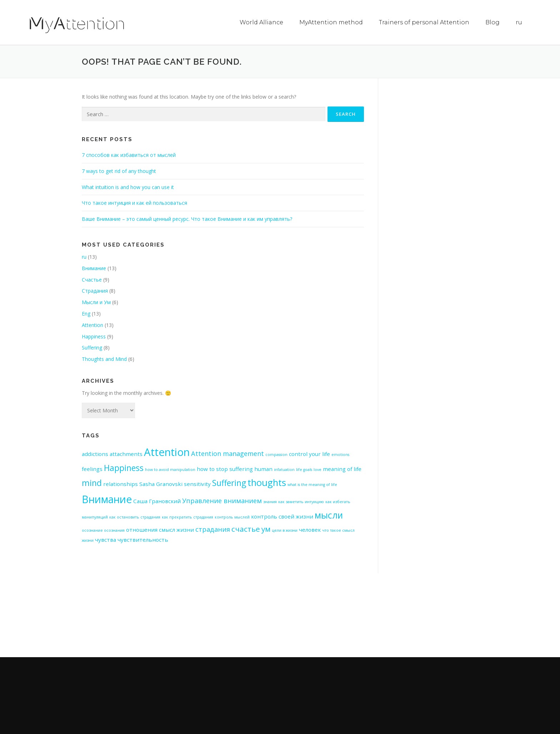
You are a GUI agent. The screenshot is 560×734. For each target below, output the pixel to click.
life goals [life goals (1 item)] (304, 469)
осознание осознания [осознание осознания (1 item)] (103, 530)
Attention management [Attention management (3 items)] (227, 453)
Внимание (94, 268)
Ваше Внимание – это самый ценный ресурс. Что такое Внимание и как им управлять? (187, 219)
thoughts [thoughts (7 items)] (267, 482)
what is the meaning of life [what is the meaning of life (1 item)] (312, 484)
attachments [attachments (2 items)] (126, 453)
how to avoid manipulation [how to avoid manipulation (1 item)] (170, 469)
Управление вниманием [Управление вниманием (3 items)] (222, 500)
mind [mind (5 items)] (92, 483)
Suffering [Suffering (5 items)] (229, 483)
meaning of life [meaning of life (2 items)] (342, 468)
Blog (492, 22)
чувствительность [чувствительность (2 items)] (143, 539)
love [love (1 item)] (317, 469)
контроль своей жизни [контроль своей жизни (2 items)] (282, 516)
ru (519, 22)
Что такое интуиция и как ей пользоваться (134, 202)
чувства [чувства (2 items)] (106, 539)
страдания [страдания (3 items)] (213, 529)
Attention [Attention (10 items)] (167, 452)
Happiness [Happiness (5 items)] (124, 468)
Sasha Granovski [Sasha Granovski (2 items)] (161, 483)
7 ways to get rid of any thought (119, 171)
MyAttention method (331, 22)
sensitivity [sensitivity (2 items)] (197, 483)
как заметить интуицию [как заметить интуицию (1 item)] (301, 501)
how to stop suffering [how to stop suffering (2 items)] (225, 468)
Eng (86, 313)
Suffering (92, 347)
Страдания (95, 290)
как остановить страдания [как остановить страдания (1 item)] (135, 517)
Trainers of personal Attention (424, 22)
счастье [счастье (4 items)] (246, 529)
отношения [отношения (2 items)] (142, 529)
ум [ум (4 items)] (266, 529)
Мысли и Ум (96, 302)
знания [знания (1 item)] (270, 501)
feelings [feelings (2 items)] (92, 468)
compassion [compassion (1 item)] (276, 454)
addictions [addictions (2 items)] (95, 453)
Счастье (92, 279)
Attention (92, 325)
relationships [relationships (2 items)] (121, 483)
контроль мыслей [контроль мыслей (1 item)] (232, 517)
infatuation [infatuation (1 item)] (284, 469)
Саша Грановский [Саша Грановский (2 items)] (157, 501)
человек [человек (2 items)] (310, 529)
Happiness (94, 336)
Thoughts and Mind (104, 359)
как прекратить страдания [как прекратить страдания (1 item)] (187, 517)
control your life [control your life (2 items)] (309, 453)
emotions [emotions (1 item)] (340, 454)
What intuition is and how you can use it (128, 187)
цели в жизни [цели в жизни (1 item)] (285, 530)
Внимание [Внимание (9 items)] (107, 499)
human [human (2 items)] (263, 468)
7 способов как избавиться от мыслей (129, 155)
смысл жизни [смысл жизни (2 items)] (176, 529)
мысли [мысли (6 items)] (329, 515)
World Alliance (261, 22)
